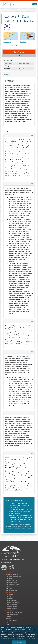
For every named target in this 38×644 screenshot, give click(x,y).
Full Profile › (7, 29)
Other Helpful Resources (12, 609)
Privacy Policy (18, 635)
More (18, 46)
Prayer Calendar (10, 599)
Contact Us (9, 617)
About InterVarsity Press (12, 583)
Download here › (14, 507)
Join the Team (9, 619)
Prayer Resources (10, 593)
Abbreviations (9, 589)
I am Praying (19, 52)
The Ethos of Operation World (13, 575)
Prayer (6, 46)
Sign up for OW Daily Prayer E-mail (14, 613)
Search (8, 625)
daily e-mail (20, 509)
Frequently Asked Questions (12, 585)
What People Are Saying (12, 591)
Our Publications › (16, 521)
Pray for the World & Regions (13, 603)
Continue (19, 642)
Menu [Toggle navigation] (35, 4)
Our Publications (10, 595)
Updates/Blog (9, 579)
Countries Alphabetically (11, 601)
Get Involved (8, 611)
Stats (12, 46)
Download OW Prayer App (12, 615)
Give (7, 623)
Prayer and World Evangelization (13, 577)
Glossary (8, 587)
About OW (8, 572)
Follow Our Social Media (12, 621)
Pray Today (9, 597)
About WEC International (12, 581)
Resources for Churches (12, 607)
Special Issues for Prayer (12, 605)
